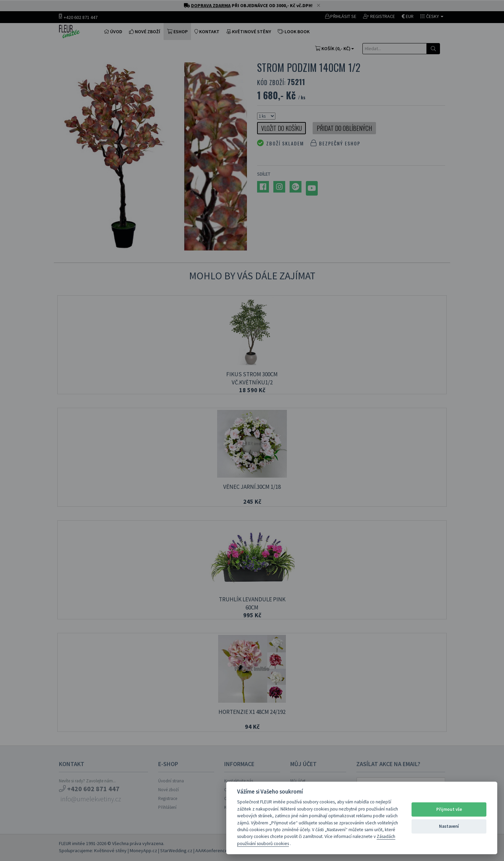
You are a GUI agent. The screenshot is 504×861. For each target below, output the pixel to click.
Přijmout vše (449, 809)
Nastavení (449, 826)
